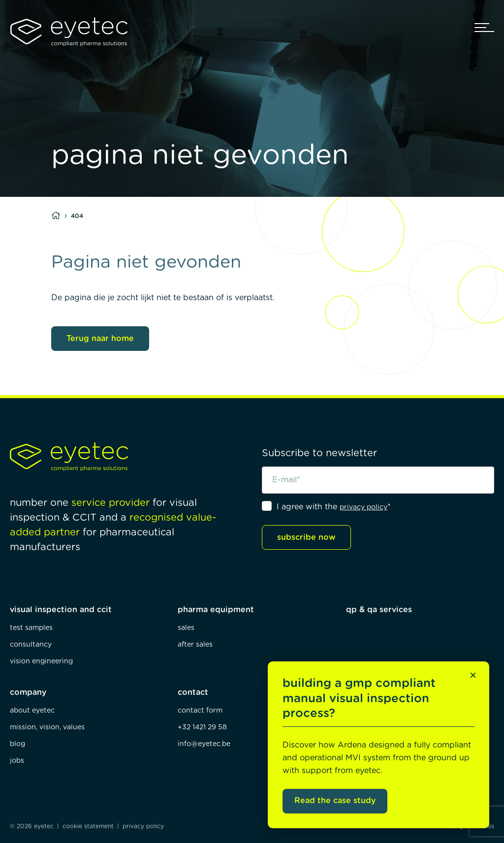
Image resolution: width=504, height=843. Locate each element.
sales (186, 628)
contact (193, 692)
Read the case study (335, 801)
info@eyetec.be (204, 744)
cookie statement (88, 826)
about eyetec (32, 711)
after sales (195, 645)
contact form (200, 711)
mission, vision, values (47, 727)
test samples (31, 628)
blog (17, 744)
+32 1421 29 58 (202, 727)
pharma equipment (216, 610)
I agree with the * (334, 507)
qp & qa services (379, 610)
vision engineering (41, 661)
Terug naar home (100, 339)
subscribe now (306, 537)
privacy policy (363, 507)
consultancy (31, 645)
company (28, 692)
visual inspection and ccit (61, 610)
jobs (17, 761)
